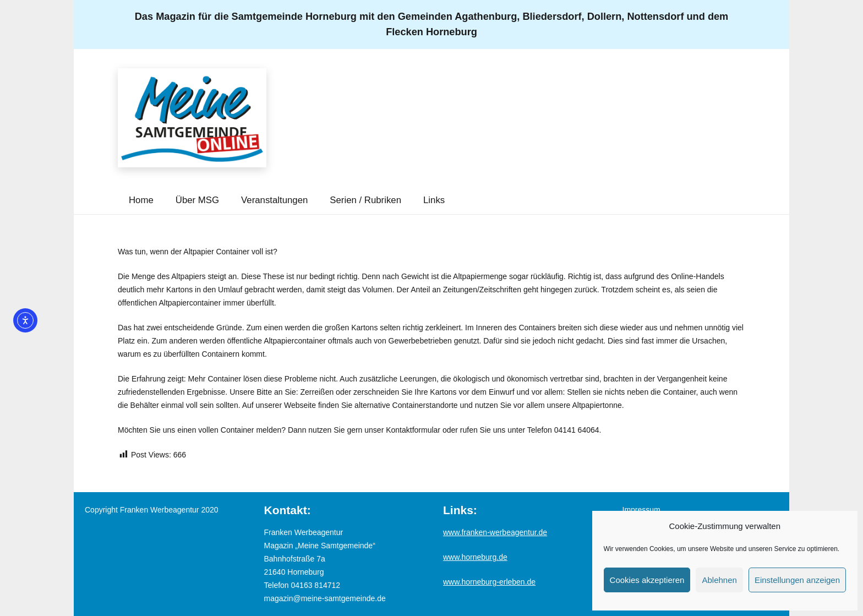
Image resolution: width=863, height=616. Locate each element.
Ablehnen (719, 580)
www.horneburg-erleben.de (489, 582)
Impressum (641, 510)
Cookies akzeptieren (647, 580)
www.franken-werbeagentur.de (495, 532)
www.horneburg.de (475, 557)
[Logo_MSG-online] (192, 118)
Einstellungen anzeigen (797, 580)
